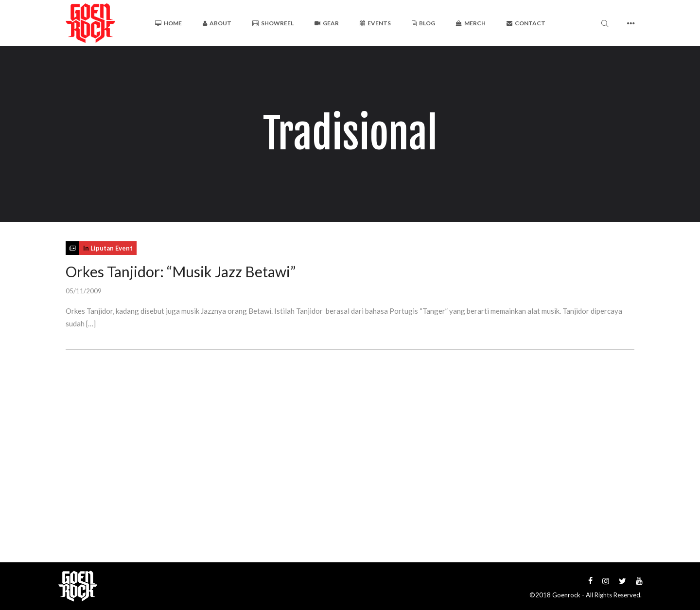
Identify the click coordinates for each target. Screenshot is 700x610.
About (217, 23)
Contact (526, 23)
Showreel (273, 23)
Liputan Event (112, 248)
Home (168, 23)
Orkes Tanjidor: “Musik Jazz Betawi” (181, 271)
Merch (471, 23)
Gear (327, 23)
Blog (423, 23)
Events (375, 23)
